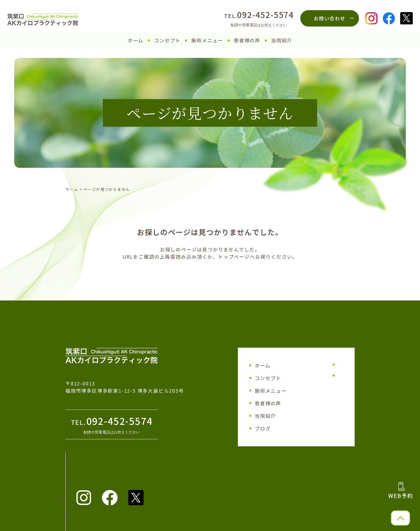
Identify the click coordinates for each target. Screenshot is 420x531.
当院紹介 (282, 40)
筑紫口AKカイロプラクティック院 (207, 524)
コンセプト (167, 40)
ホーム (136, 40)
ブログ (263, 428)
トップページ (234, 257)
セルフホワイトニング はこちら (104, 464)
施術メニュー (207, 40)
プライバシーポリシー (322, 376)
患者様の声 (247, 40)
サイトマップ (314, 365)
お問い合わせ (330, 18)
